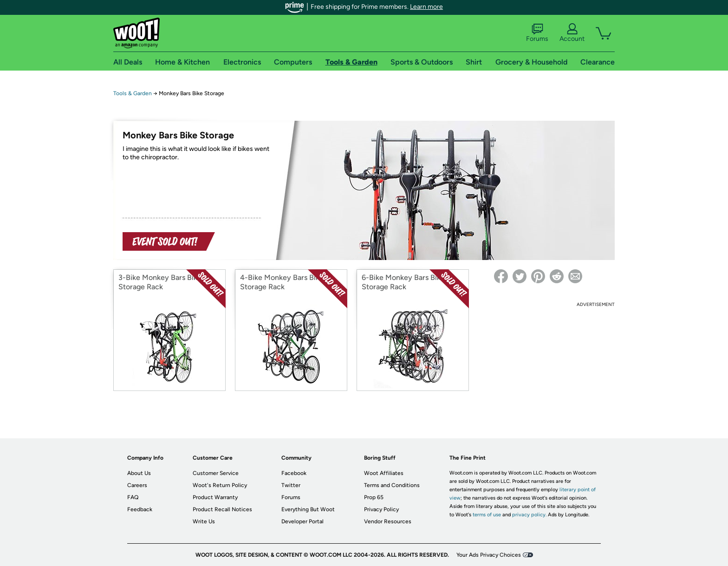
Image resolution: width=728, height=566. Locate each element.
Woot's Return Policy (220, 485)
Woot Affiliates (384, 473)
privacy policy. (529, 515)
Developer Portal (302, 521)
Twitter (291, 485)
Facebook (294, 473)
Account (572, 33)
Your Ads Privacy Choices (489, 555)
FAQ (133, 497)
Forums (537, 33)
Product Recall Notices (222, 509)
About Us (139, 473)
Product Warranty (215, 497)
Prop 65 (374, 497)
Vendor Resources (388, 521)
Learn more (426, 7)
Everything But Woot (308, 509)
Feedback (140, 509)
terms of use (487, 515)
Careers (137, 485)
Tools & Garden (133, 93)
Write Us (204, 521)
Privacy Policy (381, 509)
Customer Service (216, 473)
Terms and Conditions (392, 485)
